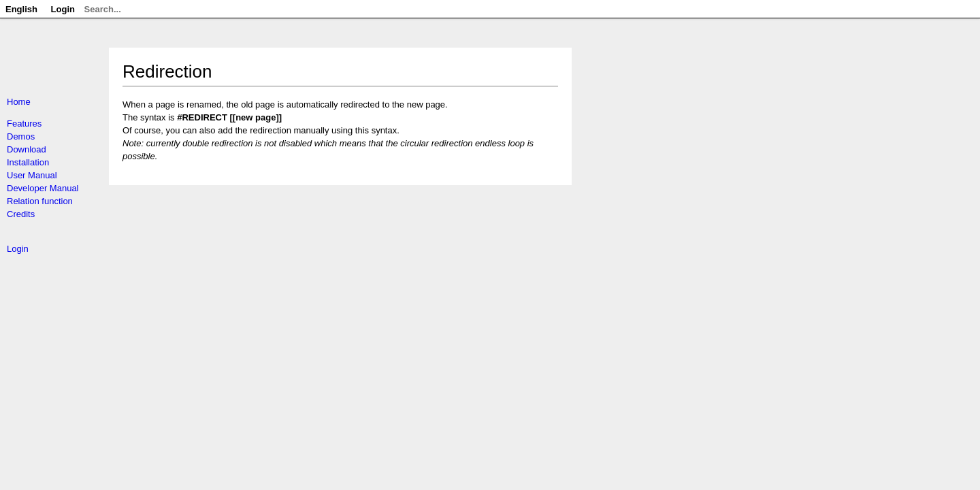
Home (19, 102)
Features (24, 124)
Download (27, 149)
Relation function (40, 201)
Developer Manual (43, 188)
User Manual (32, 175)
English (21, 9)
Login (18, 249)
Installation (28, 162)
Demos (21, 136)
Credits (21, 214)
